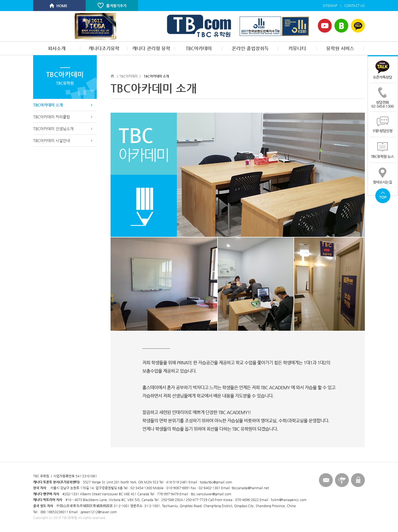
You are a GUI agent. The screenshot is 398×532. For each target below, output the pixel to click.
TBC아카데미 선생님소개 (53, 129)
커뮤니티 (297, 48)
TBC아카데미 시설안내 (52, 141)
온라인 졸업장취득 (250, 48)
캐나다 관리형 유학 (151, 48)
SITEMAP (330, 6)
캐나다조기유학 (104, 48)
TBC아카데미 (199, 48)
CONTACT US (355, 6)
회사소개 (57, 48)
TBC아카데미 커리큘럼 (52, 117)
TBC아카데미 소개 (48, 105)
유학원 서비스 (340, 48)
